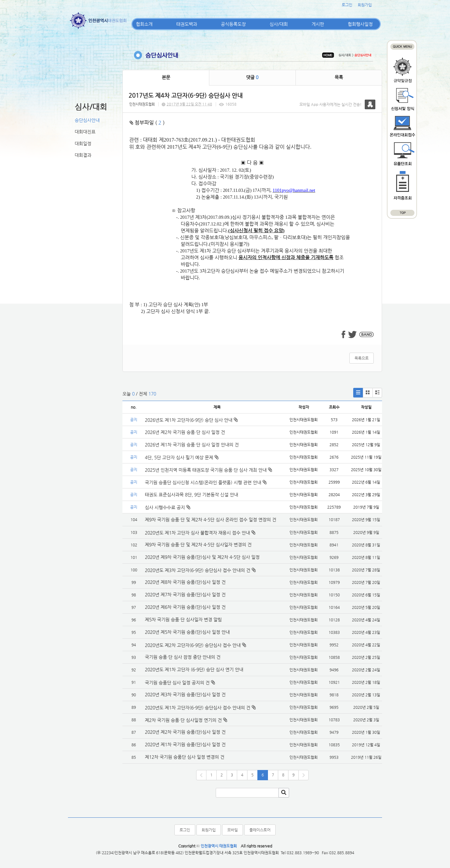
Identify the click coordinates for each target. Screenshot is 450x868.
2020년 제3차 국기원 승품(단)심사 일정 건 (185, 694)
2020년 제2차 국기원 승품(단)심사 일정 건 (185, 732)
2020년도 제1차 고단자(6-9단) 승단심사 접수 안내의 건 (198, 708)
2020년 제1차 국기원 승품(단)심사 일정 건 (185, 744)
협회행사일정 (360, 24)
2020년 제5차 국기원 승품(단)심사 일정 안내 (187, 632)
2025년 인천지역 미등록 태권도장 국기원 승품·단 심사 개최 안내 (208, 470)
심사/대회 (279, 24)
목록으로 (362, 358)
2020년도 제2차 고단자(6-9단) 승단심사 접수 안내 (193, 645)
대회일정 (83, 143)
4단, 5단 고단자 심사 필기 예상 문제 (182, 457)
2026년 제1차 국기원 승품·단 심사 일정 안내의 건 (192, 445)
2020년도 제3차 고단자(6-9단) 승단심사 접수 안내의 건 (198, 570)
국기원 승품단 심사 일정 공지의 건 (177, 683)
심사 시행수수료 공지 (168, 507)
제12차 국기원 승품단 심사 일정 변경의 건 (185, 757)
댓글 (252, 77)
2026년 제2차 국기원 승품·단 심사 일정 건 (185, 432)
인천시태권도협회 (142, 104)
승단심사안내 (87, 120)
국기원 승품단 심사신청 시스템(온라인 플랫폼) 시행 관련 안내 (206, 482)
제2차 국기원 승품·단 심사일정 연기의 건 (183, 720)
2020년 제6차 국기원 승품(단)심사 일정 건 (185, 607)
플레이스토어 (260, 830)
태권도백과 (187, 24)
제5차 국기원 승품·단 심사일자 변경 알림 (183, 619)
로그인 (347, 5)
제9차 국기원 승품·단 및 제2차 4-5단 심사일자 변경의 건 (198, 545)
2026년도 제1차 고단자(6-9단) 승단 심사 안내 (191, 420)
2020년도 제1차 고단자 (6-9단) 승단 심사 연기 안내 (194, 669)
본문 (166, 77)
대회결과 (83, 155)
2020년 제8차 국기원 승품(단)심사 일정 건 (185, 582)
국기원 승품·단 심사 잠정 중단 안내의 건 (183, 657)
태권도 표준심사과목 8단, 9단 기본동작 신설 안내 (192, 495)
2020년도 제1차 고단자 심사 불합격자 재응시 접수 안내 (197, 533)
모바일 (233, 830)
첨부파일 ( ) (147, 123)
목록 (339, 77)
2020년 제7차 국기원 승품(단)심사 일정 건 (185, 594)
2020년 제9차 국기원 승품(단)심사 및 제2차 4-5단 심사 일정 (203, 557)
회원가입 (365, 5)
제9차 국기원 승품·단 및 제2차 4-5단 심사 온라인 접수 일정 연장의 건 (211, 520)
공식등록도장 (233, 24)
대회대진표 (85, 132)
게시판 (318, 24)
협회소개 (144, 24)
